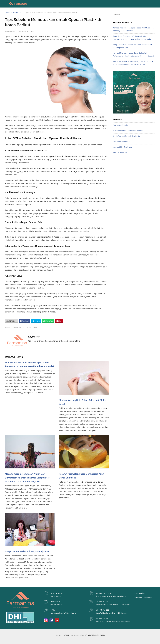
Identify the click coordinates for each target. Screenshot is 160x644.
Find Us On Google (120, 125)
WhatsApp (48, 321)
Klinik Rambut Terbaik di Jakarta (126, 136)
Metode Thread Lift (120, 152)
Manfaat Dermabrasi (121, 142)
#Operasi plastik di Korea (25, 327)
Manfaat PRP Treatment (123, 147)
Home (7, 13)
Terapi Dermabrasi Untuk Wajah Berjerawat (27, 551)
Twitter (36, 321)
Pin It (59, 321)
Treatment (17, 13)
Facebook (25, 321)
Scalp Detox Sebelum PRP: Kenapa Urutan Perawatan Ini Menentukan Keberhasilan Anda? (30, 364)
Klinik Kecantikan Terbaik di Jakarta (128, 131)
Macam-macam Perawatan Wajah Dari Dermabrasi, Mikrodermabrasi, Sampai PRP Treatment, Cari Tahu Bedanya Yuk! (27, 478)
